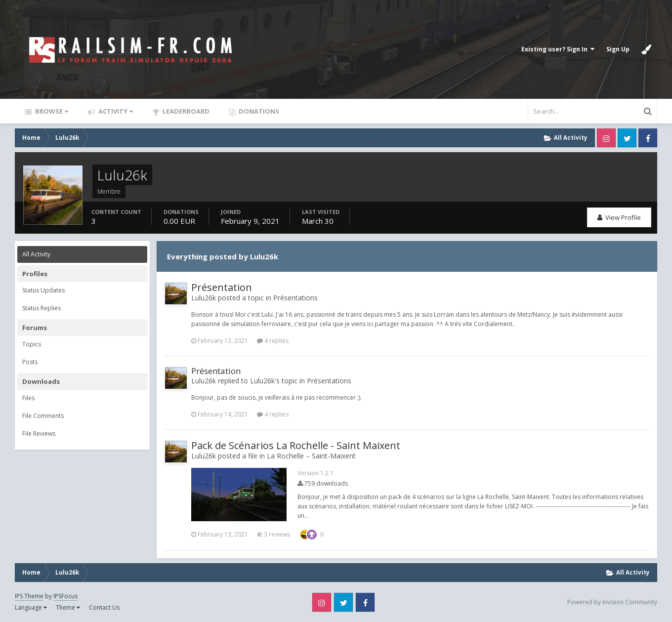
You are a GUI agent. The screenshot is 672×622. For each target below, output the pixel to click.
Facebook (648, 138)
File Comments (43, 416)
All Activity (36, 254)
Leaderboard (185, 111)
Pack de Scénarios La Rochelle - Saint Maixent (296, 445)
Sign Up (618, 49)
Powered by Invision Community (612, 602)
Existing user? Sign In (558, 49)
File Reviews (39, 434)
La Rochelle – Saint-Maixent (311, 456)
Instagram (606, 138)
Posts (30, 362)
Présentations (295, 298)
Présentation (222, 287)
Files (28, 398)
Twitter (627, 138)
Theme (68, 607)
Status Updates (43, 290)
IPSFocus (65, 596)
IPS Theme (29, 596)
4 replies (273, 341)
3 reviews (273, 534)
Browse (51, 111)
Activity (115, 111)
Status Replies (42, 308)
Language (31, 607)
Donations (258, 111)
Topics (32, 344)
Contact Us (104, 607)
